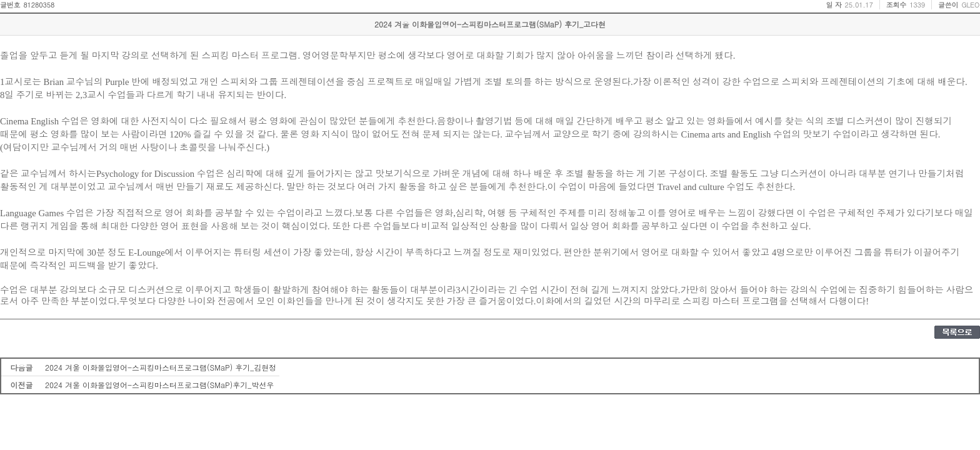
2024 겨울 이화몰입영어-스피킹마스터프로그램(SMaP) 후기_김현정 (161, 367)
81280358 (39, 5)
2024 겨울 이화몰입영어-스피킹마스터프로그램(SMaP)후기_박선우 (159, 385)
